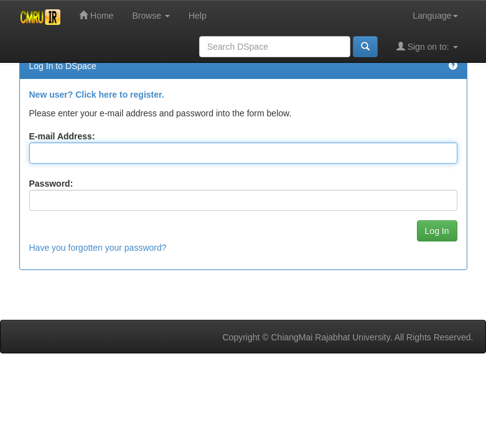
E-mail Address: (62, 136)
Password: (51, 184)
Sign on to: (427, 46)
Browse (151, 16)
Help (198, 16)
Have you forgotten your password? (98, 248)
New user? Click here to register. (97, 95)
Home (96, 15)
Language (435, 16)
